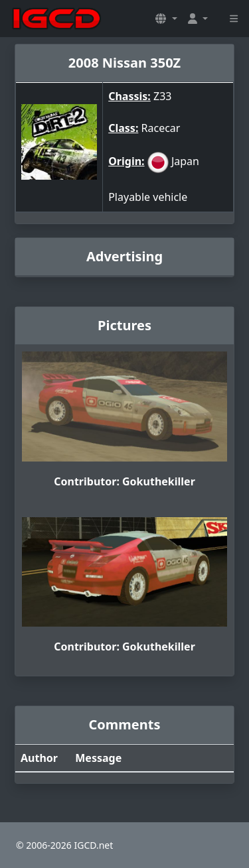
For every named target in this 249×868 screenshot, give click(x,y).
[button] (166, 19)
